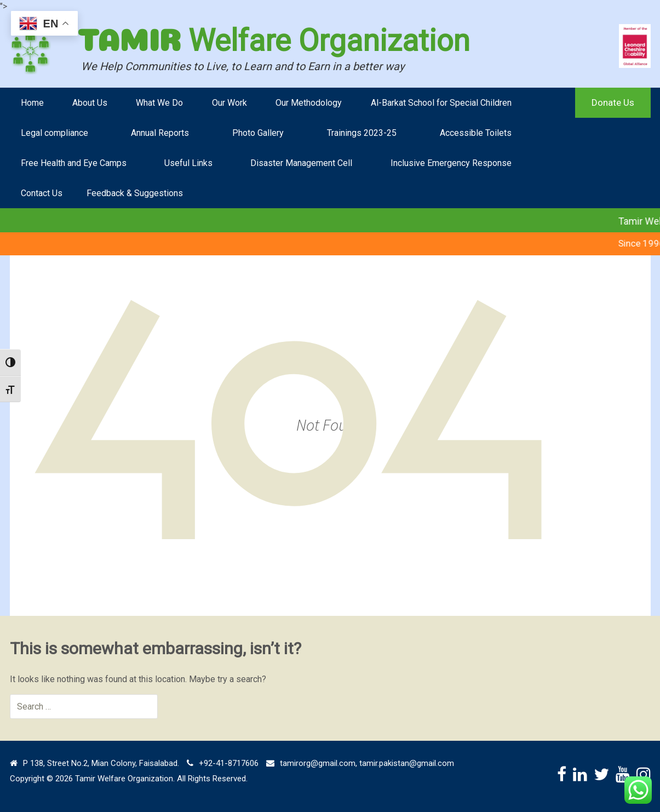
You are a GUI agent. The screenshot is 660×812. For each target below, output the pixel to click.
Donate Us (613, 102)
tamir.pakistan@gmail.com (407, 763)
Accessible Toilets (476, 133)
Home (32, 103)
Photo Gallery (258, 133)
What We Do (159, 103)
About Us (90, 103)
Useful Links (188, 163)
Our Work (229, 103)
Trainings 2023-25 (362, 133)
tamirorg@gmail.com (318, 763)
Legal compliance (54, 133)
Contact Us (42, 193)
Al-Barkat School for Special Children (441, 103)
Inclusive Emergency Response (451, 163)
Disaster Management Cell (301, 163)
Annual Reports (160, 133)
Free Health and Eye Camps (74, 163)
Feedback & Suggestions (135, 193)
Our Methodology (309, 103)
